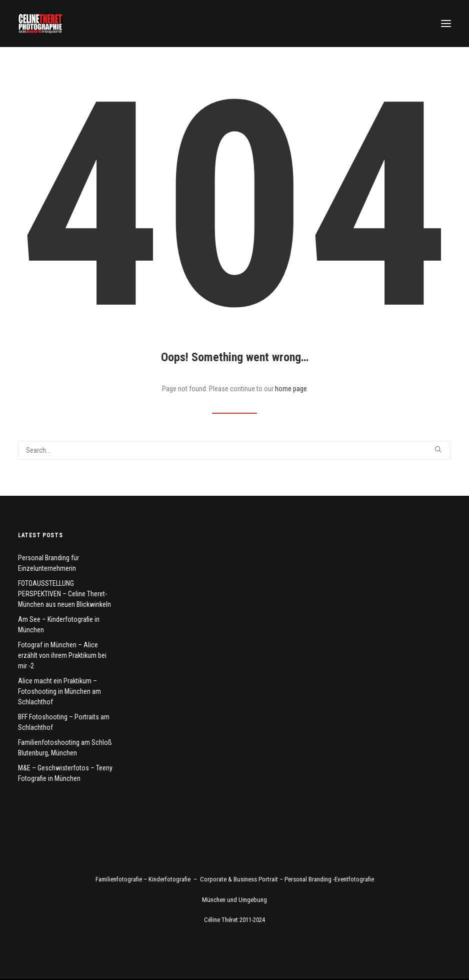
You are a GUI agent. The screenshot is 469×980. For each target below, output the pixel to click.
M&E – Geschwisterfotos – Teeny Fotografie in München (65, 773)
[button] (446, 24)
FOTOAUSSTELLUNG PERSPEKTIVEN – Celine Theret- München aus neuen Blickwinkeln (64, 594)
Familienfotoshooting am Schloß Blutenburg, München (65, 748)
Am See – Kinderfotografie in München (59, 625)
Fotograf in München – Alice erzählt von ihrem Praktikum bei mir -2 (62, 655)
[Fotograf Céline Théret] (40, 24)
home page (291, 389)
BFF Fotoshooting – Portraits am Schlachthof (64, 722)
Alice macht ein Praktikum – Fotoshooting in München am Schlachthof (59, 691)
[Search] (234, 450)
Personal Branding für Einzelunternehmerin (48, 563)
